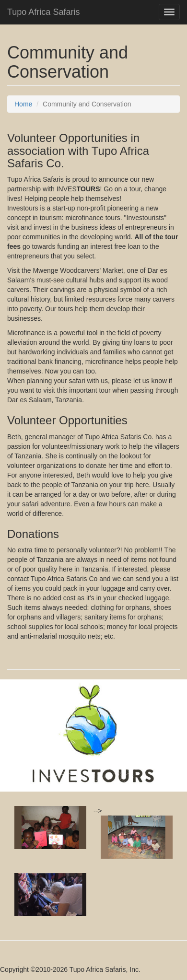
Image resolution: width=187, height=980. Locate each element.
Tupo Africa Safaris (43, 12)
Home (23, 104)
